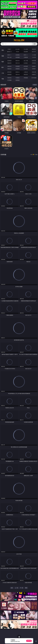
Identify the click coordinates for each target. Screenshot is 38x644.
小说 (3, 73)
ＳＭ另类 (34, 57)
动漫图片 (34, 66)
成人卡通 (26, 61)
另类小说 (18, 74)
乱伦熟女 (26, 63)
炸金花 (18, 52)
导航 (3, 79)
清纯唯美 (18, 69)
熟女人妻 (9, 57)
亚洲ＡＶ (9, 55)
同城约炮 (9, 78)
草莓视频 (26, 78)
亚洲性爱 (9, 61)
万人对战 (26, 49)
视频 (3, 56)
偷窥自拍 (9, 66)
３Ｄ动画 (34, 55)
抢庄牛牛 (34, 52)
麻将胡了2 (9, 52)
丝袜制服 (18, 57)
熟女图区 (26, 69)
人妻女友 (26, 72)
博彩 (3, 50)
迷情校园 (9, 74)
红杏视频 (9, 80)
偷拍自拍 (18, 61)
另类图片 (34, 69)
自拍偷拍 (18, 55)
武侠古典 (34, 72)
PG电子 (9, 49)
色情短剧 (18, 80)
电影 (3, 62)
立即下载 (29, 641)
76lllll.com (19, 40)
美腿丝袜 (9, 69)
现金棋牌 (26, 52)
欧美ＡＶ (26, 55)
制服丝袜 (9, 63)
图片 (3, 67)
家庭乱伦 (18, 72)
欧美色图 (26, 66)
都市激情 (9, 72)
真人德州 (18, 49)
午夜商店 (18, 78)
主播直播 (26, 57)
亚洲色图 (18, 66)
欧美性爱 (34, 61)
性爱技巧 (34, 74)
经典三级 (18, 63)
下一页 (22, 588)
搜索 (35, 44)
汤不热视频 (34, 78)
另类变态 (34, 63)
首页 (12, 588)
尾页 (26, 588)
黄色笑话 (26, 74)
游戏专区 (34, 49)
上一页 (17, 588)
